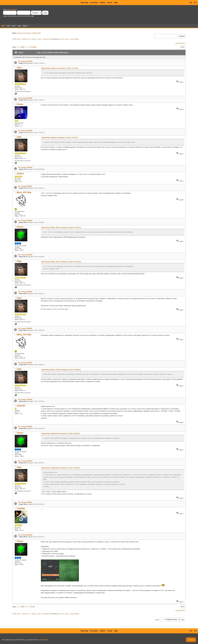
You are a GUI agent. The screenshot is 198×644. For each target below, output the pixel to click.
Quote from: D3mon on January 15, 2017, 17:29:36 (60, 68)
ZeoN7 (62, 39)
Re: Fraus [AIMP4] (25, 61)
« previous (178, 43)
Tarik (66, 39)
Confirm (191, 640)
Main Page (84, 2)
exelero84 (21, 406)
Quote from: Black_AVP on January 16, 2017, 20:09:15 (61, 370)
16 (28, 47)
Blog (116, 2)
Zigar (19, 67)
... (19, 47)
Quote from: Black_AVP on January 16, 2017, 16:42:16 (61, 227)
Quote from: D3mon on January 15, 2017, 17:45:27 (60, 137)
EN (195, 2)
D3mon (20, 104)
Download (94, 2)
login (9, 9)
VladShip (21, 508)
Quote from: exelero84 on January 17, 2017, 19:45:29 (60, 433)
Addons (102, 2)
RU (191, 2)
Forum (110, 2)
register (15, 9)
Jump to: (157, 620)
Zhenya (20, 227)
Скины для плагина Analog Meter (29, 33)
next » (184, 43)
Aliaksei (20, 174)
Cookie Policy (43, 640)
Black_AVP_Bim (24, 192)
